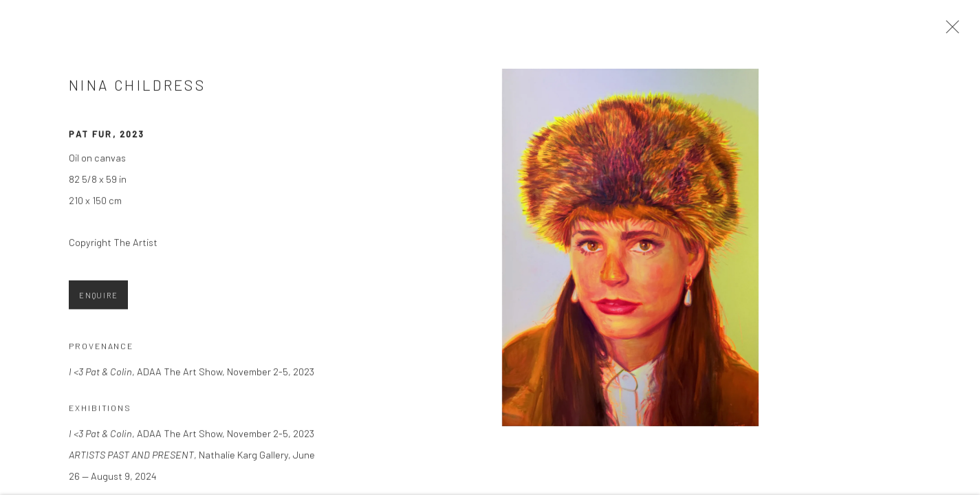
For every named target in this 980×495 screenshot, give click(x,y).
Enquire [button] (98, 299)
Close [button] (950, 31)
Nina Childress (137, 89)
